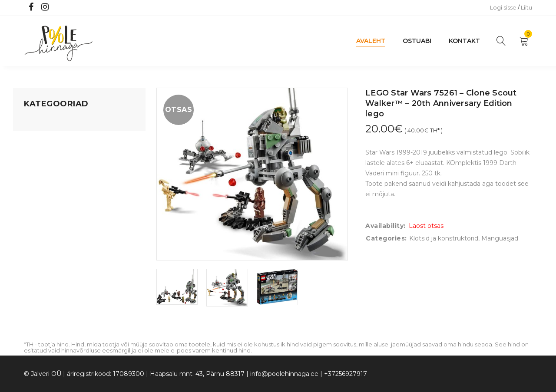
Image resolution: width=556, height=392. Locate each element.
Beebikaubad (44, 188)
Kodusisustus (44, 155)
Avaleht (371, 41)
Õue (30, 204)
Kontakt (464, 41)
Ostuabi (417, 41)
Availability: (386, 226)
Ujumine (37, 237)
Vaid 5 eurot (42, 254)
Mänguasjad (42, 122)
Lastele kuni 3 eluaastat (60, 171)
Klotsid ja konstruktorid (444, 238)
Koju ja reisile (43, 138)
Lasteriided (41, 221)
